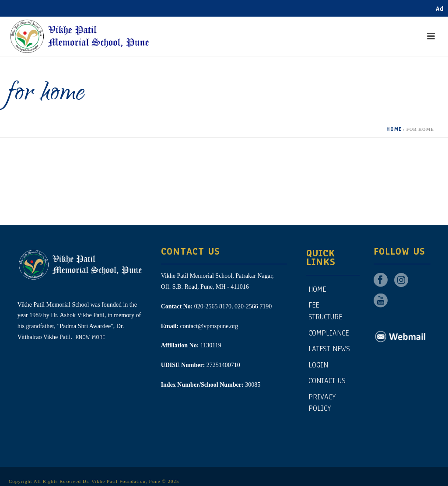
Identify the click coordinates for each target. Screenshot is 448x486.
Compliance (329, 330)
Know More (89, 335)
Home (394, 126)
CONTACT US (327, 378)
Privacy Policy (322, 400)
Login (318, 362)
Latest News (329, 346)
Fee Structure (325, 309)
